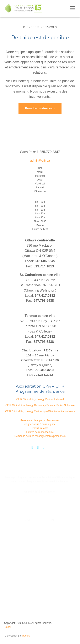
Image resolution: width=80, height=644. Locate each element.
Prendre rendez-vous (40, 108)
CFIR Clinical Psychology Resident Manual (40, 399)
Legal (8, 627)
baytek (26, 636)
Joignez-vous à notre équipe (40, 424)
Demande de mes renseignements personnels (40, 436)
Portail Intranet (40, 428)
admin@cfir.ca (40, 160)
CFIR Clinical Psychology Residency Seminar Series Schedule (40, 405)
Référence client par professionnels (40, 420)
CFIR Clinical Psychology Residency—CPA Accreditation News (40, 411)
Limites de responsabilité (40, 432)
